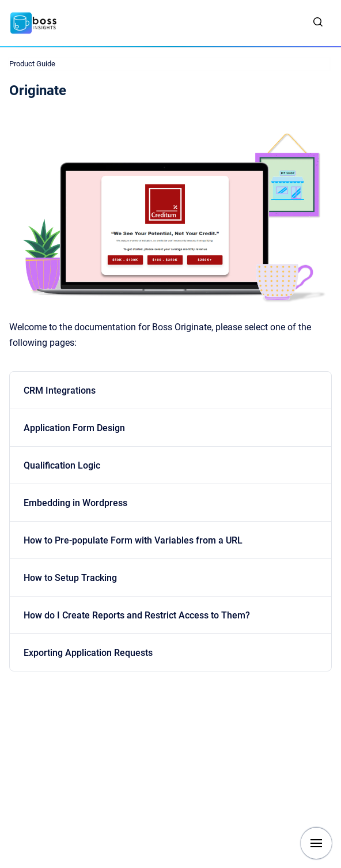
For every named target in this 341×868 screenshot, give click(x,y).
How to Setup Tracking (70, 578)
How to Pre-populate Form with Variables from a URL (133, 540)
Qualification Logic (62, 465)
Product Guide (32, 64)
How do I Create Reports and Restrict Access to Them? (137, 615)
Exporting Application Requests (88, 653)
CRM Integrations (60, 390)
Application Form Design (74, 428)
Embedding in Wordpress (75, 503)
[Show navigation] (316, 843)
